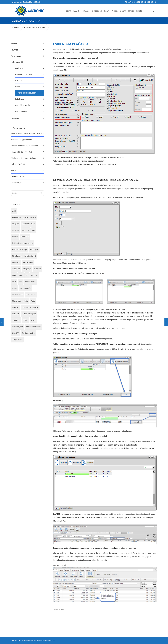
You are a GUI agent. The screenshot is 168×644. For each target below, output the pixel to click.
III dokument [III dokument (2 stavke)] (28, 262)
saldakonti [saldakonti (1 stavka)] (16, 320)
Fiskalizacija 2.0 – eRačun (100, 11)
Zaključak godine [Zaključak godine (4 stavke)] (29, 333)
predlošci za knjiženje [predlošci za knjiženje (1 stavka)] (30, 307)
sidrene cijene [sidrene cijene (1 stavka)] (17, 327)
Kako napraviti (17, 62)
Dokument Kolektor (19, 177)
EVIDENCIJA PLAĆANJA (35, 28)
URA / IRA (19, 81)
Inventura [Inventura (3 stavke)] (37, 269)
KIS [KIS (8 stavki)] (27, 275)
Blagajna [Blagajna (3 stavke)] (16, 224)
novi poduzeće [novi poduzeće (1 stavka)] (25, 288)
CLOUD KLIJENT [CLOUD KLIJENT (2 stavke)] (29, 224)
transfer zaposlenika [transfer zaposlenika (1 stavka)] (33, 327)
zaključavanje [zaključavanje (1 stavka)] (17, 340)
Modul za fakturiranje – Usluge (23, 158)
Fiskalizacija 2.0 (18, 183)
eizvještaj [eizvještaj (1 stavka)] (16, 230)
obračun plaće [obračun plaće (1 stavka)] (18, 295)
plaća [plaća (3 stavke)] (26, 301)
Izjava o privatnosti (43, 640)
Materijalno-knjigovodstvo (21, 140)
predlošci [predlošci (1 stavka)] (16, 307)
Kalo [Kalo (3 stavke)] (14, 275)
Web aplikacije (21, 111)
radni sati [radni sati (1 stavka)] (16, 314)
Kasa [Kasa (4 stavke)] (21, 275)
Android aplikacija (22, 105)
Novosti (131, 11)
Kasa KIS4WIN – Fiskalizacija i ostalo (26, 133)
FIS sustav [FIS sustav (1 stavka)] (16, 262)
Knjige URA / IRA (18, 164)
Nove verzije (16, 56)
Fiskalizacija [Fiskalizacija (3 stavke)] (17, 256)
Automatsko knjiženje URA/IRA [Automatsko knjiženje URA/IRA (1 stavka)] (24, 217)
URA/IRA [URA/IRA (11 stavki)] (16, 333)
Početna (68, 11)
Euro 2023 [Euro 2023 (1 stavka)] (25, 237)
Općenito (19, 68)
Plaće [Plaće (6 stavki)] (33, 301)
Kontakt (139, 11)
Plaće (18, 87)
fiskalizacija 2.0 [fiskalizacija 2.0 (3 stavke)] (30, 256)
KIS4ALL (85, 11)
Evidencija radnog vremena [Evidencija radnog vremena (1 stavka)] (23, 243)
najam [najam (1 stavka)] (15, 288)
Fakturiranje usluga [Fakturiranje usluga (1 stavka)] (19, 250)
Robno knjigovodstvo (24, 74)
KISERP (76, 11)
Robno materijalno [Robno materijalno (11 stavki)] (29, 314)
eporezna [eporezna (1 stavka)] (26, 230)
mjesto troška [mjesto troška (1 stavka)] (30, 282)
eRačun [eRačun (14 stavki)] (15, 237)
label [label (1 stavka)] (21, 282)
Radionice (15, 119)
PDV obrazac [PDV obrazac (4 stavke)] (31, 295)
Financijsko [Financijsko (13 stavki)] (34, 250)
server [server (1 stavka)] (33, 320)
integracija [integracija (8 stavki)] (16, 269)
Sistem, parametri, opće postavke (25, 146)
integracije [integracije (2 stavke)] (27, 269)
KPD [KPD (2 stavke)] (14, 282)
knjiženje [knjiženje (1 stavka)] (35, 275)
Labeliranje (20, 99)
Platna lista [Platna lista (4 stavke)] (16, 301)
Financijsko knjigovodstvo (27, 93)
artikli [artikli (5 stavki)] (14, 211)
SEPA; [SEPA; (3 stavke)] (25, 320)
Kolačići (52, 640)
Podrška (114, 11)
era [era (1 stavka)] (34, 230)
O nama (123, 11)
